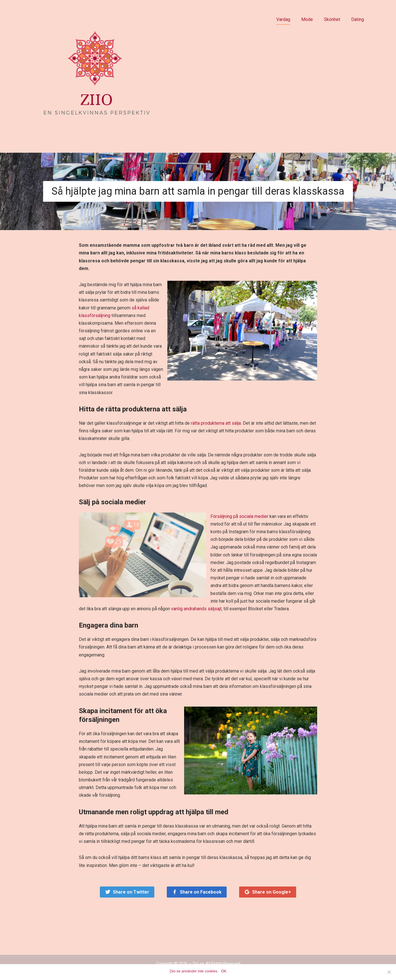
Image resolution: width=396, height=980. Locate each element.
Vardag (283, 19)
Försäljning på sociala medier (239, 516)
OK (224, 971)
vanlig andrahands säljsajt (196, 609)
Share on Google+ (272, 892)
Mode (307, 19)
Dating (358, 19)
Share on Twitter (131, 892)
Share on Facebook (201, 892)
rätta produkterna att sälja (216, 423)
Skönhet (332, 19)
